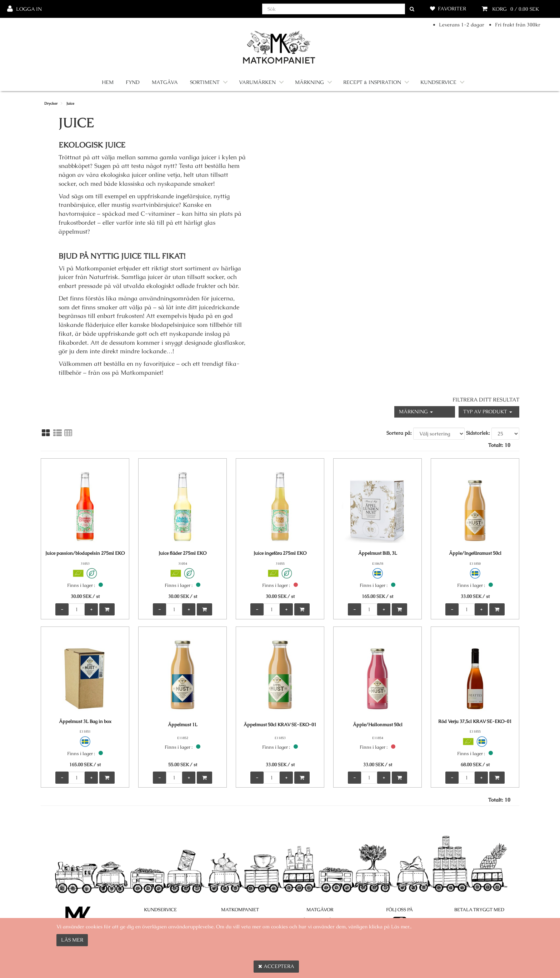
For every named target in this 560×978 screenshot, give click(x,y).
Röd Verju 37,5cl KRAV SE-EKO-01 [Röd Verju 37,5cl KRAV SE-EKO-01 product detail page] (475, 721)
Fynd (133, 82)
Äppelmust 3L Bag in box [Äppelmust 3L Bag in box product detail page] (85, 721)
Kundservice (438, 82)
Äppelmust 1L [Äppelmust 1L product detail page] (183, 725)
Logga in (29, 9)
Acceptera (276, 966)
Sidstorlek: (478, 433)
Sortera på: (399, 433)
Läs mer (72, 940)
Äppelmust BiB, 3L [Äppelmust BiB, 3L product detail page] (378, 553)
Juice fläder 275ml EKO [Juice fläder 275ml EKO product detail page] (182, 553)
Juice (70, 103)
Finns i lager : (81, 585)
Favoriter (452, 9)
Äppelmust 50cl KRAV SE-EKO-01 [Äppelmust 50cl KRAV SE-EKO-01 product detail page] (280, 725)
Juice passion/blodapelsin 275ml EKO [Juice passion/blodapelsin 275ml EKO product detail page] (85, 553)
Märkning (309, 82)
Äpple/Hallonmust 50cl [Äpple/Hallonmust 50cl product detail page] (378, 725)
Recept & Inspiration (372, 82)
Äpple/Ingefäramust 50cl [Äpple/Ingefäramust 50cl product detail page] (475, 553)
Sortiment (205, 82)
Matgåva (165, 82)
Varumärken (257, 82)
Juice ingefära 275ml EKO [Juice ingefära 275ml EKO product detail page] (280, 553)
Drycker (51, 103)
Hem (108, 82)
